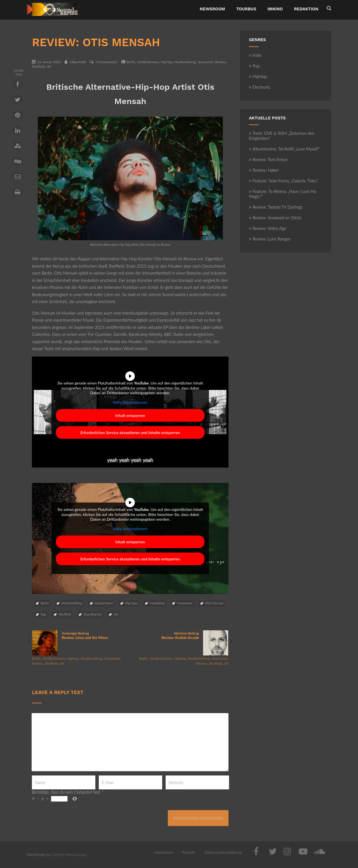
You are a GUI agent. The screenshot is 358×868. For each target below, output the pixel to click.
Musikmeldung (185, 62)
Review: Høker (264, 170)
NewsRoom (212, 9)
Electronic (260, 87)
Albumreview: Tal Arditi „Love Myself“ (284, 149)
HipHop (167, 62)
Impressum (163, 852)
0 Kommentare (107, 62)
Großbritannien (148, 62)
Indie (255, 55)
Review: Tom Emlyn (268, 159)
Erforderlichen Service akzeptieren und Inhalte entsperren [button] (130, 432)
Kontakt (189, 852)
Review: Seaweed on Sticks (275, 218)
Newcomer (205, 62)
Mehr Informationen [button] (130, 402)
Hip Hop (131, 603)
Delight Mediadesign (69, 854)
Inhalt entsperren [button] (130, 415)
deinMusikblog (72, 603)
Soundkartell (92, 614)
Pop (254, 66)
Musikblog (157, 603)
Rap (43, 614)
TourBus (246, 9)
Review (221, 62)
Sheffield (38, 66)
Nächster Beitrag (179, 635)
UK (49, 66)
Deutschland (104, 603)
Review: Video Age (268, 228)
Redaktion (306, 9)
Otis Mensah (214, 603)
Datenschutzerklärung (223, 852)
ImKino (275, 9)
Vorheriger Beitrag (81, 635)
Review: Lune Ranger (270, 239)
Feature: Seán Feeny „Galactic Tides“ (283, 181)
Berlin (131, 62)
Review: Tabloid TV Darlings (276, 207)
